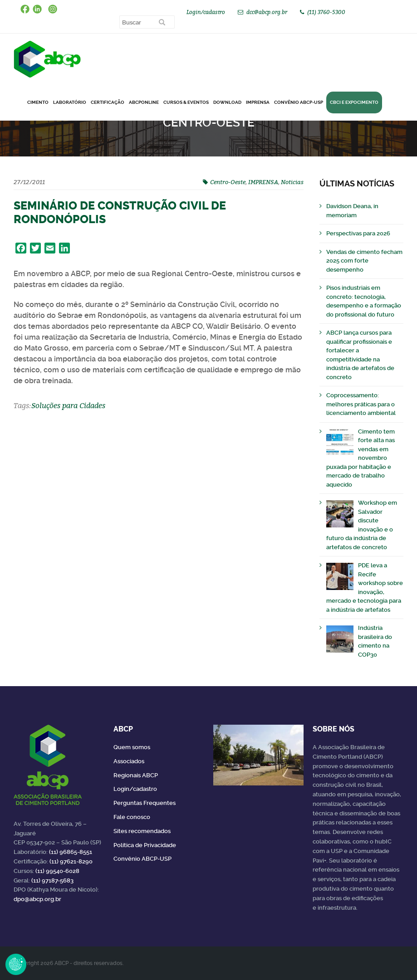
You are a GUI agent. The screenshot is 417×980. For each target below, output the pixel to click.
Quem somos (132, 747)
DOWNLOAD (227, 102)
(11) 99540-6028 (57, 871)
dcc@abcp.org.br (267, 12)
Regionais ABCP (136, 775)
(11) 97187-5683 (52, 880)
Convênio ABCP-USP (299, 102)
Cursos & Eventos (186, 102)
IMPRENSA (263, 182)
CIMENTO (38, 102)
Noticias (292, 182)
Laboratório (70, 102)
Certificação (108, 102)
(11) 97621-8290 (71, 861)
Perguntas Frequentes (145, 803)
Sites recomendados (142, 831)
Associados (129, 761)
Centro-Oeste (228, 182)
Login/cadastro (206, 12)
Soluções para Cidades (68, 405)
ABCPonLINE (144, 102)
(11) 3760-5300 (326, 12)
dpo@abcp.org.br (37, 899)
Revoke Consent (16, 964)
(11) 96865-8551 (71, 852)
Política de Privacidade (145, 845)
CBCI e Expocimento (354, 102)
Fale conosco (132, 817)
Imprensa (258, 102)
